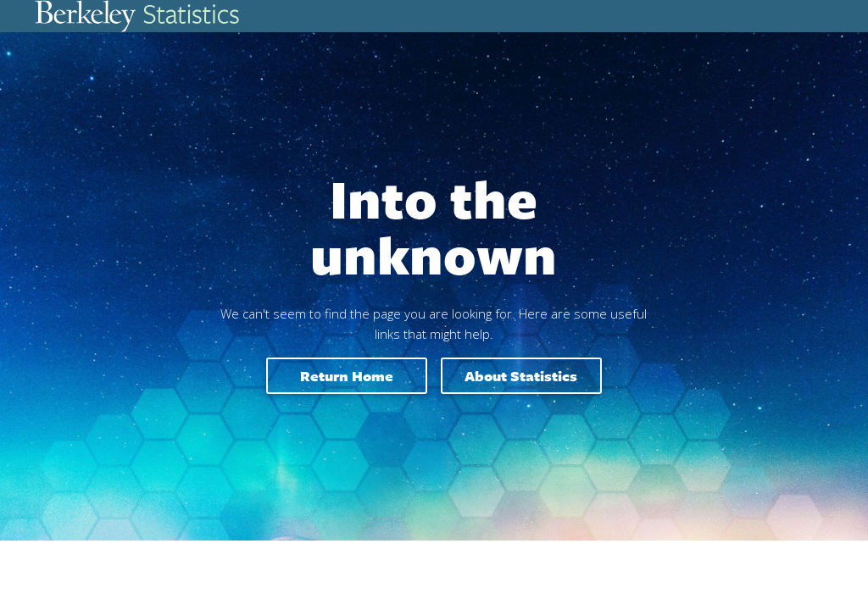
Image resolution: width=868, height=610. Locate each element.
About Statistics (521, 376)
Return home (347, 376)
